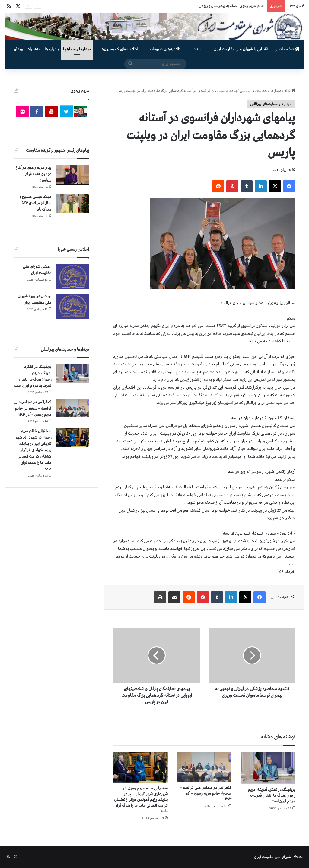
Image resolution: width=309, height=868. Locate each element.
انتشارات (34, 49)
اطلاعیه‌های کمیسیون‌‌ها (119, 49)
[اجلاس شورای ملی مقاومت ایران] (72, 276)
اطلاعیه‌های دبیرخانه (166, 49)
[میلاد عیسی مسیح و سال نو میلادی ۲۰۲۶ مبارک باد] (72, 203)
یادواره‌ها (52, 49)
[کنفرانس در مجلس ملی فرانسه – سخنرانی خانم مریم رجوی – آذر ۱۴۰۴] (204, 767)
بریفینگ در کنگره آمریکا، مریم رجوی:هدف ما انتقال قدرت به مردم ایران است (271, 796)
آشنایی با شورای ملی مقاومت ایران (241, 49)
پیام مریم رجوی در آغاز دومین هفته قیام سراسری (33, 174)
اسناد (198, 49)
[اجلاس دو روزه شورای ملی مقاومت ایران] (72, 306)
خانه (290, 91)
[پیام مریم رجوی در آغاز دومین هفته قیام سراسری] (72, 175)
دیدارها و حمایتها (77, 49)
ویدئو (18, 49)
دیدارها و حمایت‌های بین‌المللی (260, 91)
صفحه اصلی (287, 49)
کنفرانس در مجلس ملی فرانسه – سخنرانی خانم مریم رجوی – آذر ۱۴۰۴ (206, 794)
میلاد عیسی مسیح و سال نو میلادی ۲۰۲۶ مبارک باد (35, 203)
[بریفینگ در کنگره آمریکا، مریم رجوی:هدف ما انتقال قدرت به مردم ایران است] (268, 768)
